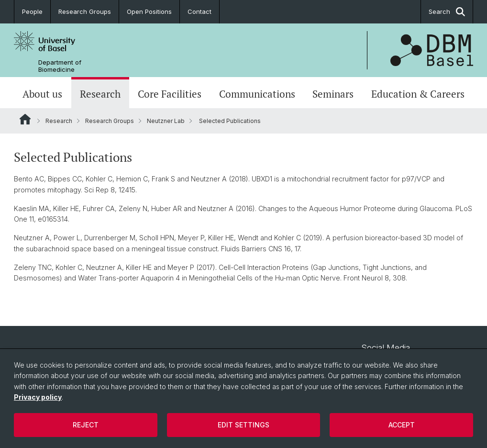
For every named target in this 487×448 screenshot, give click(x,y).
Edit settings (243, 425)
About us (42, 94)
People (32, 11)
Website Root (25, 119)
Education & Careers (418, 94)
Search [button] (447, 12)
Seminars (333, 94)
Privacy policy (38, 397)
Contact (199, 11)
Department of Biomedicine (60, 66)
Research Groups (85, 11)
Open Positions (149, 11)
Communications (257, 94)
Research (100, 94)
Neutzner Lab (166, 121)
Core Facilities (170, 94)
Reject (86, 425)
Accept (402, 425)
